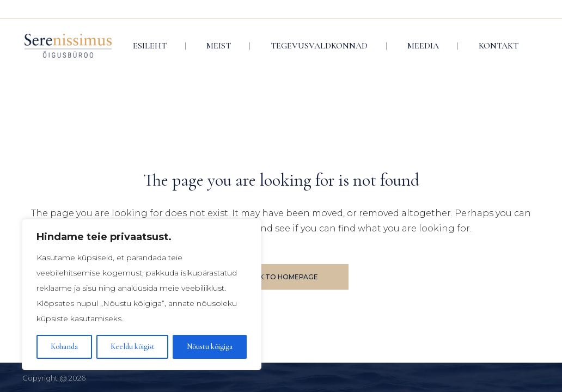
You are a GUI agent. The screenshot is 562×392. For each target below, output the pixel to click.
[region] (142, 295)
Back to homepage (281, 277)
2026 (77, 378)
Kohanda (64, 347)
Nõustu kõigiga (210, 347)
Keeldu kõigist (133, 347)
